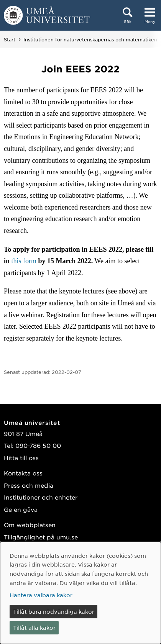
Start (10, 39)
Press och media (29, 485)
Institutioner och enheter (41, 497)
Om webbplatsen (30, 525)
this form (23, 261)
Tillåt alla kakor (34, 628)
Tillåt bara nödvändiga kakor (54, 611)
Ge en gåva (21, 509)
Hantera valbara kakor (41, 595)
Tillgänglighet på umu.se (41, 537)
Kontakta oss (23, 473)
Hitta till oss (21, 458)
